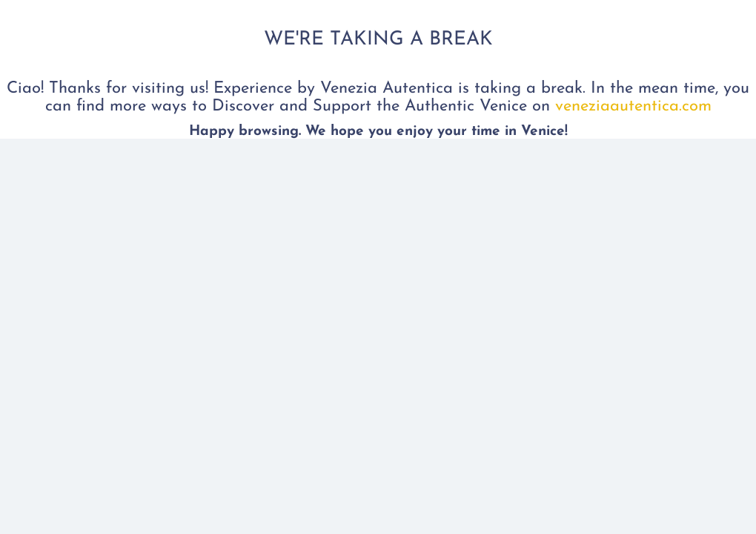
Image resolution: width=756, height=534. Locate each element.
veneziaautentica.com (631, 106)
